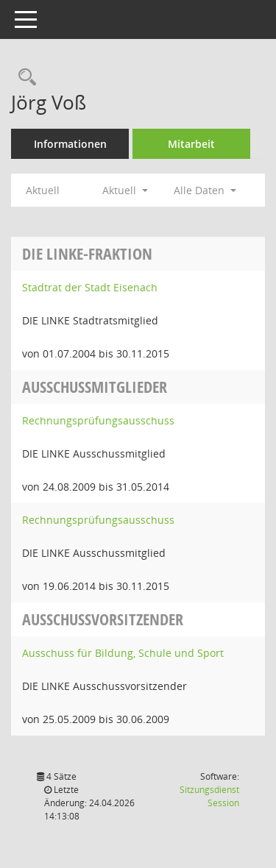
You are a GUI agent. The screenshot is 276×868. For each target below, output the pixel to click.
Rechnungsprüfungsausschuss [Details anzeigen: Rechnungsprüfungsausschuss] (98, 420)
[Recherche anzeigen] (24, 78)
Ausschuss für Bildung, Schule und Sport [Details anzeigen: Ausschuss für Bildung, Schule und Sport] (123, 653)
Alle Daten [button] (205, 190)
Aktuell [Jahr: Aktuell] (43, 190)
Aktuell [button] (125, 190)
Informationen (70, 144)
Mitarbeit (191, 144)
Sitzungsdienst (209, 796)
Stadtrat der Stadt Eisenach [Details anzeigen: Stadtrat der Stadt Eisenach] (90, 287)
